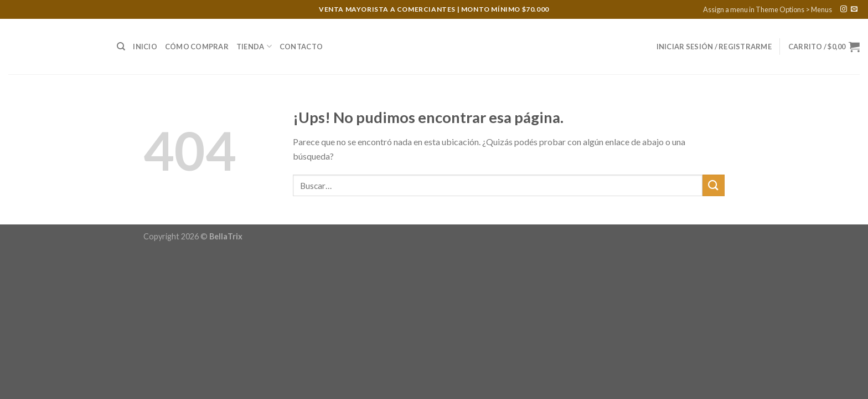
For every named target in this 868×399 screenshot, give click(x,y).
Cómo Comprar (197, 47)
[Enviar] (714, 185)
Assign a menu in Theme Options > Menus (768, 9)
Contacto (301, 47)
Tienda (254, 46)
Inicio (145, 47)
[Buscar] (121, 47)
